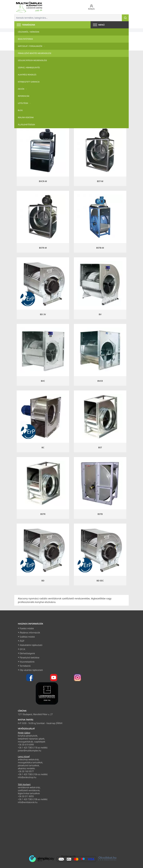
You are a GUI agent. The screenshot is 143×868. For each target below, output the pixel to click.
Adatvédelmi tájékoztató (31, 645)
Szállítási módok (27, 637)
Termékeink (25, 666)
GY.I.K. (23, 649)
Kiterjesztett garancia (29, 82)
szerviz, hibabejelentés (29, 68)
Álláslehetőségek (26, 125)
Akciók (23, 89)
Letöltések (25, 103)
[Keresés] (125, 18)
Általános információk (30, 633)
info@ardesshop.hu (27, 777)
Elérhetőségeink (27, 653)
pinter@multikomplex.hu (29, 751)
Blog (20, 110)
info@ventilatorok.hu (28, 802)
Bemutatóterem (25, 39)
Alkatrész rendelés (27, 75)
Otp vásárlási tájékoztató (31, 670)
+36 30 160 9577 (26, 771)
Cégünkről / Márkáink (29, 32)
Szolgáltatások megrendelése (32, 60)
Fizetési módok (27, 628)
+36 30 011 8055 (26, 796)
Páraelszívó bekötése (29, 658)
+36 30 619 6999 (26, 745)
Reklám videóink (26, 117)
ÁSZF (22, 641)
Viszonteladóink (27, 662)
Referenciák (24, 96)
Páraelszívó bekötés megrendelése (35, 53)
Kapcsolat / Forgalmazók (32, 46)
